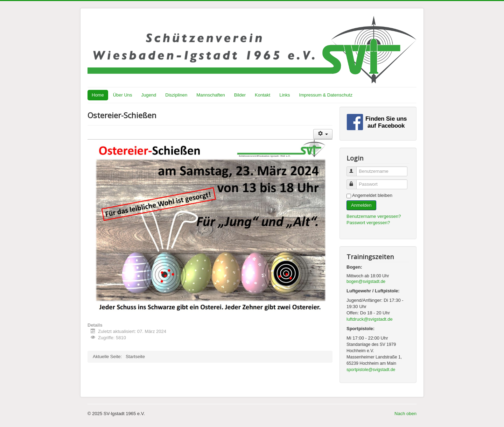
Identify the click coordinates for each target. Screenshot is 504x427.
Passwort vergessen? (368, 223)
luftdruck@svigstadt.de (370, 319)
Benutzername (355, 168)
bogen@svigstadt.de (366, 282)
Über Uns (123, 95)
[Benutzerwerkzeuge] (323, 134)
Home (98, 95)
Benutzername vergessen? (374, 216)
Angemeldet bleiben (372, 195)
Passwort (355, 181)
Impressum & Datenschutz (326, 95)
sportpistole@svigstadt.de (371, 370)
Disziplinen (176, 95)
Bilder (240, 95)
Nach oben (405, 414)
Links (285, 95)
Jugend (149, 95)
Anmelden (361, 205)
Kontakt (262, 95)
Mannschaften (211, 95)
